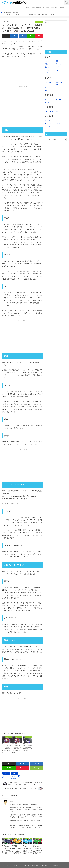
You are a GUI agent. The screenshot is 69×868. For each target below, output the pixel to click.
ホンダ (47, 67)
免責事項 (26, 865)
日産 (46, 64)
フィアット (7, 773)
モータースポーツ (54, 8)
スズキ (58, 67)
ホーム (28, 8)
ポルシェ (48, 90)
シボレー (58, 123)
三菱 (57, 61)
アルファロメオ (50, 111)
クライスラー (49, 126)
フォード (48, 120)
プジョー (48, 102)
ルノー (47, 99)
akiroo (12, 802)
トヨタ (47, 61)
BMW (46, 87)
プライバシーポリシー (15, 865)
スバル (47, 73)
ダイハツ (58, 64)
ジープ (58, 120)
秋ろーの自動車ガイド (44, 865)
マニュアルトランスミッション (12, 779)
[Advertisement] (23, 107)
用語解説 (62, 8)
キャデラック (49, 123)
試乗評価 (33, 8)
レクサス (58, 70)
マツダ (47, 70)
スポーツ (23, 776)
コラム (47, 8)
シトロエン (59, 99)
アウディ (58, 87)
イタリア (15, 776)
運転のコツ (39, 8)
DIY (44, 8)
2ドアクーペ (7, 776)
